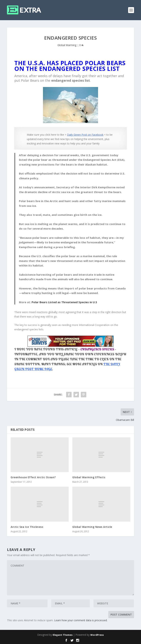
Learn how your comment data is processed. (81, 620)
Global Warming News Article (92, 527)
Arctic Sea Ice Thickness (27, 527)
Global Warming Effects (89, 477)
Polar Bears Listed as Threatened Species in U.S (64, 302)
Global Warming (67, 45)
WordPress (97, 635)
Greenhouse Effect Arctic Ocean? (33, 477)
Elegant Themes (63, 635)
